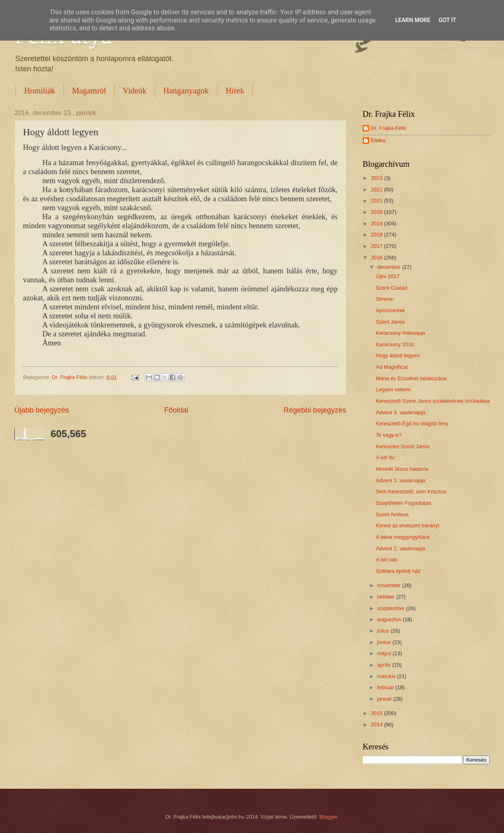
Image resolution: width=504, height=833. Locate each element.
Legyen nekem (393, 389)
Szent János (390, 322)
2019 (377, 224)
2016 (377, 258)
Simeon (385, 299)
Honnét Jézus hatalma (402, 469)
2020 (377, 212)
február (386, 687)
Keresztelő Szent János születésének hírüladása (433, 401)
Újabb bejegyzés (42, 410)
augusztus (390, 619)
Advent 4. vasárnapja (401, 412)
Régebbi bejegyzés (315, 410)
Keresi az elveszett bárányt (408, 525)
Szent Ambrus (392, 514)
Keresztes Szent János (403, 446)
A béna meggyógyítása (403, 537)
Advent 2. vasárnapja (401, 548)
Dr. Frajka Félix (389, 128)
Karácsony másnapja (400, 333)
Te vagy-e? (389, 435)
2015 (377, 713)
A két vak (386, 559)
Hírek (235, 91)
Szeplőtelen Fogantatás (403, 503)
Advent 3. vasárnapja (401, 480)
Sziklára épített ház (398, 571)
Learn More (413, 20)
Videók (135, 91)
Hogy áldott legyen (398, 355)
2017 (377, 246)
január (385, 699)
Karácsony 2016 (395, 344)
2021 (377, 201)
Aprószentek (390, 310)
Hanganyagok (186, 91)
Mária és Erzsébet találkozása (411, 378)
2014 (377, 725)
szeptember (392, 608)
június (385, 642)
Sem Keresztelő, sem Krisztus (411, 491)
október (387, 597)
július (384, 631)
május (385, 653)
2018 (377, 235)
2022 (377, 190)
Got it (447, 20)
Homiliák (40, 91)
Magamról (89, 91)
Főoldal (176, 410)
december (389, 267)
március (387, 676)
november (389, 585)
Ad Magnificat (392, 367)
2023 (377, 178)
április (385, 665)
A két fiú (385, 457)
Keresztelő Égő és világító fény (412, 423)
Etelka (378, 140)
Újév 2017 (388, 276)
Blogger (328, 817)
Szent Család (392, 288)
